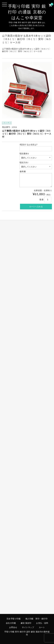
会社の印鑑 (11, 623)
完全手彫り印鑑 (14, 619)
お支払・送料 (42, 623)
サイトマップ (28, 628)
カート (42, 628)
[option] (27, 90)
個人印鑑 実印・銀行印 (37, 619)
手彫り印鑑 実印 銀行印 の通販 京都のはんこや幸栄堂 (27, 12)
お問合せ (13, 628)
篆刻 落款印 (26, 623)
